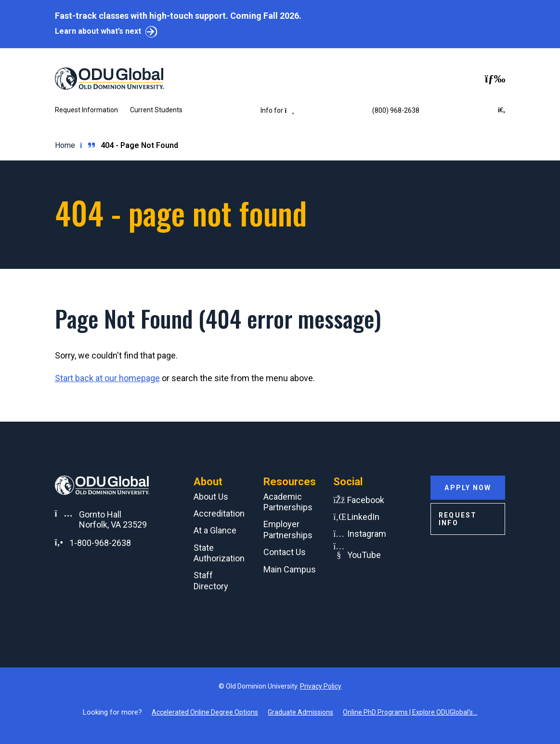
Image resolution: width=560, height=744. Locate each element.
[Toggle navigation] (495, 79)
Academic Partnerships (288, 502)
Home (65, 145)
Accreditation (219, 513)
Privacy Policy (321, 686)
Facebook (366, 500)
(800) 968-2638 (396, 110)
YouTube (364, 555)
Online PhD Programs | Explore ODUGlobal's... (410, 712)
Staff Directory (211, 581)
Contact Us (285, 552)
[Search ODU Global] (502, 110)
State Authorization (219, 553)
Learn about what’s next (98, 31)
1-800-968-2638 (100, 543)
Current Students (156, 110)
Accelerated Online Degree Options (205, 712)
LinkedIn (363, 517)
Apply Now (468, 488)
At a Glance (215, 530)
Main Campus (290, 569)
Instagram (367, 534)
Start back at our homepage (107, 378)
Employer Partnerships (288, 530)
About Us (211, 497)
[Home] (98, 79)
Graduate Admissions (300, 712)
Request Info (458, 519)
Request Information (86, 110)
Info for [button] (277, 110)
